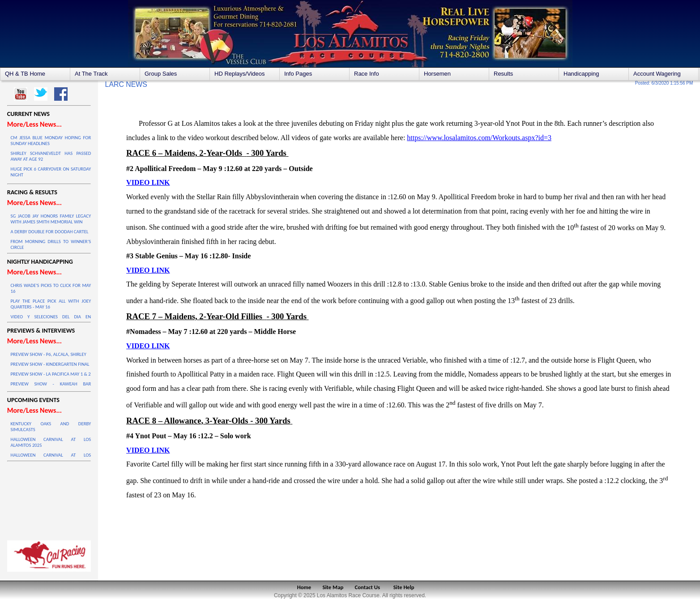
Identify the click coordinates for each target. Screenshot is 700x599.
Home (304, 587)
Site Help (404, 587)
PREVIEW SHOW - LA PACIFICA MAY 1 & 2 (51, 374)
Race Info (367, 74)
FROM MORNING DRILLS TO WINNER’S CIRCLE (51, 244)
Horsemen (437, 74)
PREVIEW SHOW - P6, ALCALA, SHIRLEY (49, 354)
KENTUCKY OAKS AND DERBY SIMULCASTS (51, 427)
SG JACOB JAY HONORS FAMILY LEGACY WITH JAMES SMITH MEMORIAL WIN (51, 219)
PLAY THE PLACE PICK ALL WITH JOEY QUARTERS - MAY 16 (51, 304)
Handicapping (581, 74)
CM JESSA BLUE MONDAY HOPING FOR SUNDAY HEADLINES (51, 141)
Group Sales (161, 74)
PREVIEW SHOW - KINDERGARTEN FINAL (50, 364)
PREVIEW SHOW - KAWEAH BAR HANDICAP (51, 387)
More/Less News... (34, 124)
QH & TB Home (25, 74)
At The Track (91, 74)
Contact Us (368, 587)
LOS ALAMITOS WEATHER (49, 499)
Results (503, 74)
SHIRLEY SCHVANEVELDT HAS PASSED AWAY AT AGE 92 (51, 156)
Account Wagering (657, 74)
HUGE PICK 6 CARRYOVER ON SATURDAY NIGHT (51, 172)
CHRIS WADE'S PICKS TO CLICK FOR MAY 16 (51, 288)
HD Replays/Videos (239, 74)
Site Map (333, 587)
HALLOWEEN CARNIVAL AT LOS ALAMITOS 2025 (51, 442)
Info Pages (298, 74)
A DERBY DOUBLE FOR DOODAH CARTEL (50, 232)
